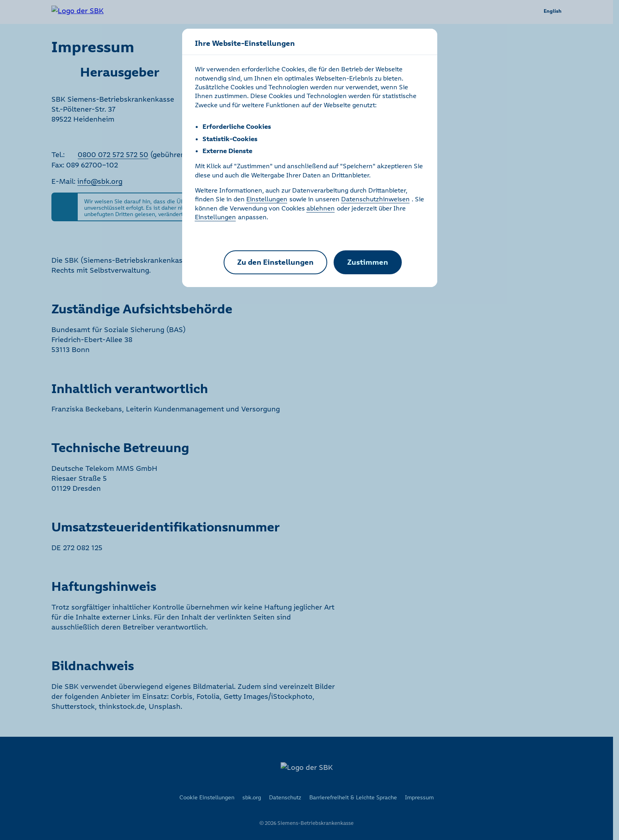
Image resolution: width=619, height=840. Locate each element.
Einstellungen (267, 199)
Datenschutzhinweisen (375, 199)
